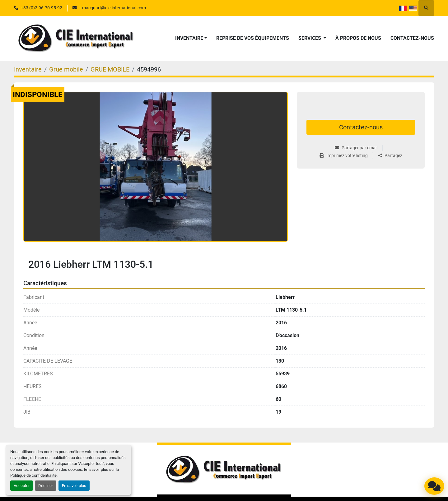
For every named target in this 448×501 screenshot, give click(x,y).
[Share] (390, 156)
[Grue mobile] (66, 69)
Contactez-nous (412, 38)
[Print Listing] (346, 156)
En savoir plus (74, 486)
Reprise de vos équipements (253, 38)
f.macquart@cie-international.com (113, 8)
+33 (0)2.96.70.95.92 (42, 8)
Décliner (46, 486)
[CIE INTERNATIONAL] (224, 470)
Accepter (22, 486)
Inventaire (189, 38)
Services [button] (310, 38)
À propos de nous (358, 38)
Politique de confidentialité (33, 475)
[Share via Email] (359, 148)
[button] (191, 38)
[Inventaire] (28, 69)
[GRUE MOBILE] (110, 69)
